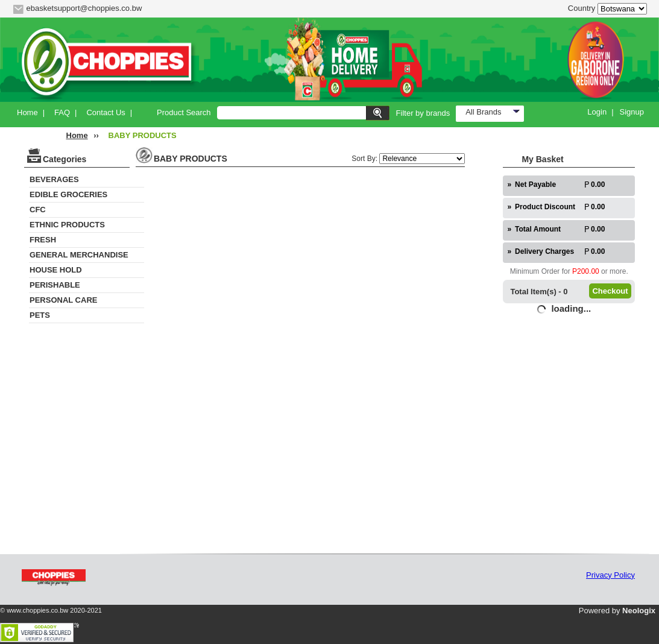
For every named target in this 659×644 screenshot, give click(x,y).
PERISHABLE (55, 285)
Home (27, 112)
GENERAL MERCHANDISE (79, 255)
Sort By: (365, 159)
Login (597, 112)
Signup (632, 112)
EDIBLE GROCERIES (68, 194)
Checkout (610, 291)
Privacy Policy (610, 575)
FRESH (43, 240)
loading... (571, 308)
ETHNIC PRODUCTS (67, 225)
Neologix (639, 611)
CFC (38, 210)
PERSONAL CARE (63, 300)
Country (582, 8)
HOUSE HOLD (56, 270)
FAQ (62, 112)
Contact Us (106, 112)
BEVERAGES (54, 179)
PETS (40, 315)
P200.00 (586, 271)
